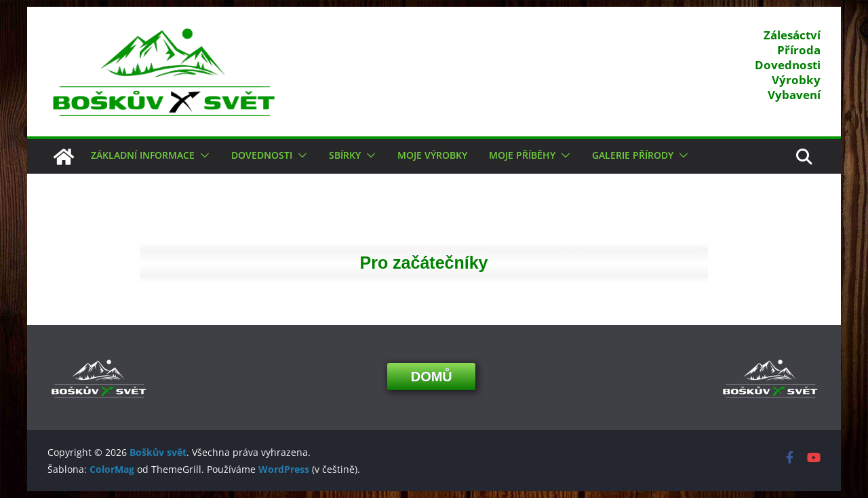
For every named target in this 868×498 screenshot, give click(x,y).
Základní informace (143, 155)
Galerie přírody (633, 155)
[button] (202, 155)
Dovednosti (262, 155)
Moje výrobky (432, 155)
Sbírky (345, 155)
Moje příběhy (522, 155)
